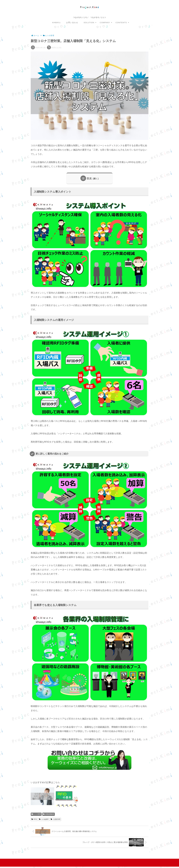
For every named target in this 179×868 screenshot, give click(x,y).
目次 (89, 179)
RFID (34, 819)
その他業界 (44, 819)
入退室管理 (56, 819)
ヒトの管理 (36, 814)
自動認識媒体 (49, 814)
